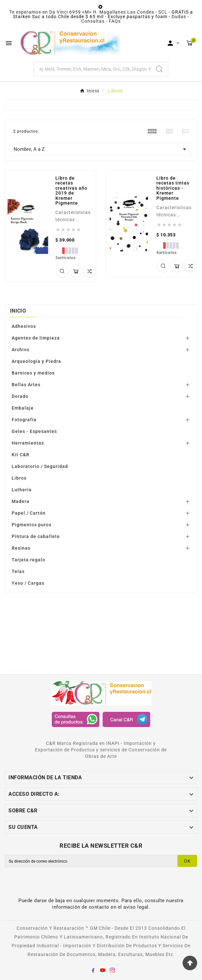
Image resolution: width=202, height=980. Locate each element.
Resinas (21, 548)
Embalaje (23, 408)
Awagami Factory (127, 666)
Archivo (21, 350)
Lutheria (22, 490)
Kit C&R (21, 455)
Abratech (21, 668)
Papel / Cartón (29, 513)
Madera (21, 501)
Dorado (20, 396)
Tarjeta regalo (28, 560)
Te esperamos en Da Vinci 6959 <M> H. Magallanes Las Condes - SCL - (90, 12)
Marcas (21, 645)
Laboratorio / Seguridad (40, 466)
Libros (19, 478)
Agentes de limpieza (36, 338)
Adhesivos (24, 326)
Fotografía (24, 420)
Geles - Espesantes (34, 431)
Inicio (18, 311)
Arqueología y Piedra (36, 361)
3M (14, 659)
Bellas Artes (26, 385)
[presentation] (59, 885)
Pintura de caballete (36, 536)
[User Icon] (173, 43)
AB (110, 658)
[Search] (159, 69)
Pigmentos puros (32, 525)
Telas (18, 571)
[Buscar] (93, 69)
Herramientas (28, 443)
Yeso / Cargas (28, 583)
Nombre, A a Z (101, 149)
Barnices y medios (33, 373)
